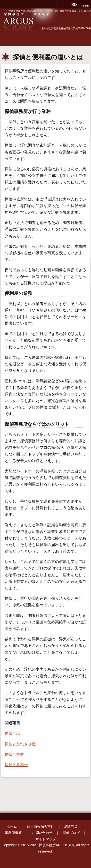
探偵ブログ (71, 833)
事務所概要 (13, 833)
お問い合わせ (42, 833)
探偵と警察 (14, 754)
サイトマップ (46, 839)
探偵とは (12, 733)
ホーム (12, 826)
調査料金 (71, 826)
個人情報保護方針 (41, 826)
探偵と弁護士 (16, 765)
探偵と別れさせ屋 (20, 744)
